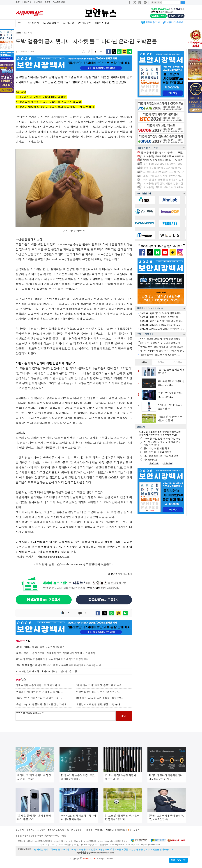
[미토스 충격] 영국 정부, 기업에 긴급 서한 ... (39, 692)
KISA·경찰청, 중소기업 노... (160, 325)
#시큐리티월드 (51, 23)
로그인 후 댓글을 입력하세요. (66, 716)
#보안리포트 (85, 23)
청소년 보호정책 (74, 830)
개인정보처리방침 (56, 830)
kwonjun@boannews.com (102, 853)
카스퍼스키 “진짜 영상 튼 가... (161, 321)
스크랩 (47, 2)
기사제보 (38, 2)
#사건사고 (68, 23)
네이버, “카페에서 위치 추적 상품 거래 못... (162, 351)
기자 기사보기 (120, 574)
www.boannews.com (72, 564)
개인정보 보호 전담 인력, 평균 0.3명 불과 (98, 704)
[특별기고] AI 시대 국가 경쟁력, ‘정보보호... (100, 698)
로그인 (18, 2)
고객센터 (99, 830)
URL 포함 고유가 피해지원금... (162, 329)
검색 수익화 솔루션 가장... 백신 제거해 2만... (39, 685)
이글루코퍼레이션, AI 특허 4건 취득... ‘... (98, 692)
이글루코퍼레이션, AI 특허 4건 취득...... (160, 355)
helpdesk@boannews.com (150, 845)
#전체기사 (34, 23)
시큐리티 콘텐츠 (175, 22)
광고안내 (30, 830)
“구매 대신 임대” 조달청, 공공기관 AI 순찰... (100, 685)
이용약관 (41, 830)
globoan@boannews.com (55, 557)
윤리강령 (88, 830)
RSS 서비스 (134, 830)
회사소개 (20, 830)
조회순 (144, 362)
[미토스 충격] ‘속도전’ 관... (160, 317)
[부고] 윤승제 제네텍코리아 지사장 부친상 (162, 172)
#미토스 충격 (102, 23)
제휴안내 (110, 830)
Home (18, 33)
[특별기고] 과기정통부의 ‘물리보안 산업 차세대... (42, 704)
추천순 (161, 362)
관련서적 (121, 830)
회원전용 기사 (153, 22)
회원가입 (28, 2)
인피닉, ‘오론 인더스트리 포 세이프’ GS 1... (39, 698)
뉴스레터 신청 (59, 2)
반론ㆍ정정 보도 (178, 860)
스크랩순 (178, 362)
